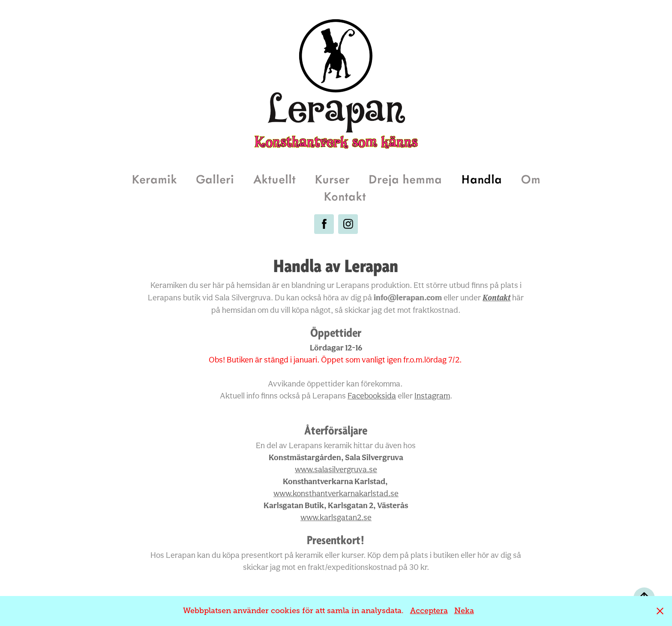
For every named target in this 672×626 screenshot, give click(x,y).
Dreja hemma (405, 178)
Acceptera (429, 611)
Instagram (432, 395)
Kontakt (345, 196)
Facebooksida (372, 395)
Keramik (154, 178)
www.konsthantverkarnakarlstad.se (336, 493)
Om (531, 178)
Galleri (215, 178)
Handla (481, 178)
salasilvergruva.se (336, 469)
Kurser (332, 178)
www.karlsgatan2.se (336, 517)
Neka (464, 611)
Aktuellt (274, 178)
